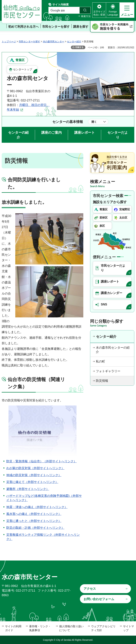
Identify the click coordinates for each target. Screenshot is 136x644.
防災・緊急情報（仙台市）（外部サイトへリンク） (41, 461)
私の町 (100, 361)
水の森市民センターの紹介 (113, 350)
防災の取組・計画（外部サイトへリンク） (35, 528)
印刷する (79, 47)
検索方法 (86, 16)
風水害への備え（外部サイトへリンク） (34, 514)
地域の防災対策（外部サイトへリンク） (34, 475)
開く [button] (94, 122)
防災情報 (102, 381)
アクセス (90, 589)
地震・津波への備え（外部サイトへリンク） (37, 507)
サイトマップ (129, 628)
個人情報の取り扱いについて (71, 628)
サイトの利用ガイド (13, 628)
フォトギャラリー (108, 371)
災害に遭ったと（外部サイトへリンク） (34, 521)
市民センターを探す (29, 41)
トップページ (9, 41)
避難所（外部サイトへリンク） (28, 489)
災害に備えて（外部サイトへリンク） (32, 482)
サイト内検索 (61, 5)
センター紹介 (74, 41)
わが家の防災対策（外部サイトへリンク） (35, 468)
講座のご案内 (52, 132)
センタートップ (23, 69)
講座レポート (84, 132)
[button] (127, 10)
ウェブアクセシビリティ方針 (103, 628)
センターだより (118, 135)
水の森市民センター (54, 41)
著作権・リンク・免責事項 (40, 628)
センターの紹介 (18, 135)
